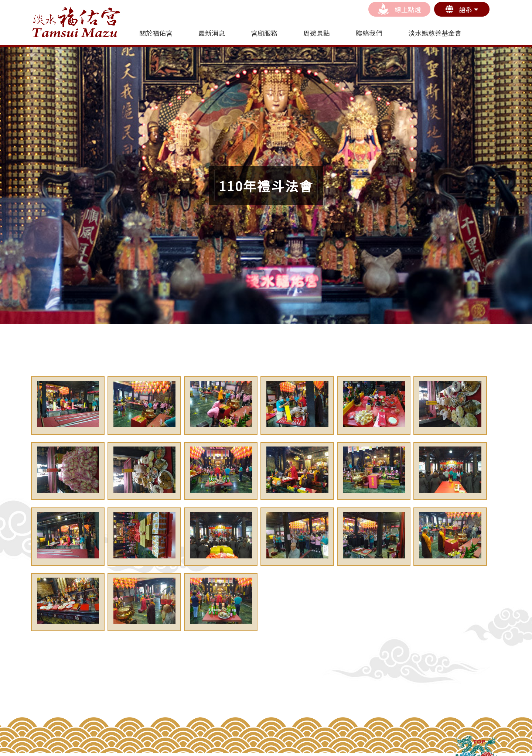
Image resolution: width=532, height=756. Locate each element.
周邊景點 (317, 33)
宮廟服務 (264, 33)
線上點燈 (399, 9)
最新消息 (212, 33)
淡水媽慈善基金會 (435, 33)
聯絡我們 (369, 33)
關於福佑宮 (156, 33)
